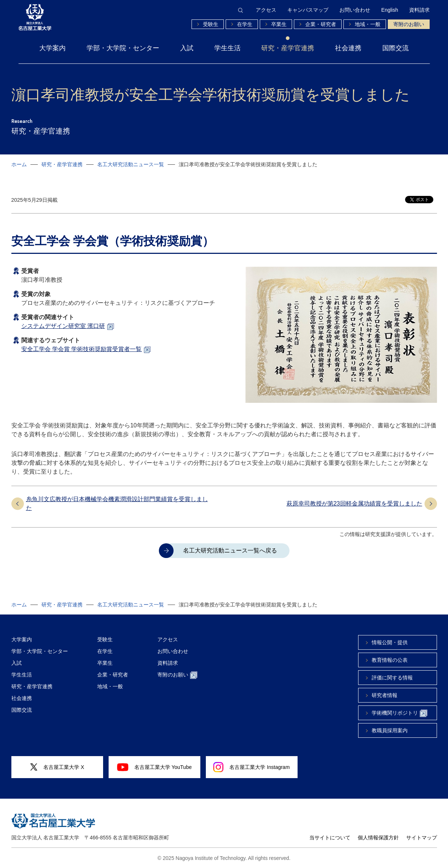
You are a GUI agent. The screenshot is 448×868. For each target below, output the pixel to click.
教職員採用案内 (390, 730)
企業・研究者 (321, 24)
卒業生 (279, 24)
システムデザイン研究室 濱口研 (63, 326)
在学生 (245, 24)
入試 (187, 48)
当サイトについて (330, 838)
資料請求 (419, 10)
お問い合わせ (355, 10)
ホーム (19, 164)
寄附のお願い (409, 24)
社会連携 (348, 48)
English (390, 10)
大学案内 (52, 48)
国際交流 (396, 48)
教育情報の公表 (390, 660)
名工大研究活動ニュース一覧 (131, 164)
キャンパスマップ (308, 10)
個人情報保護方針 (378, 838)
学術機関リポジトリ (400, 713)
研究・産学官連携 (288, 48)
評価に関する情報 (392, 678)
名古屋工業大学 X (57, 767)
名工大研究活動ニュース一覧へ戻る (230, 550)
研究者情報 (385, 695)
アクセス (266, 10)
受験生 (211, 24)
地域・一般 (368, 24)
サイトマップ (422, 838)
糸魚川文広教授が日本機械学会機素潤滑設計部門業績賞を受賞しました (117, 504)
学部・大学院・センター (123, 48)
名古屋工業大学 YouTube (154, 767)
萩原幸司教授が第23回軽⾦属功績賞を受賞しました (354, 504)
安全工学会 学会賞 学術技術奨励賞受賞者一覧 (82, 349)
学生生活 (227, 48)
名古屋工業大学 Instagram (251, 767)
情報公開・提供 (390, 642)
